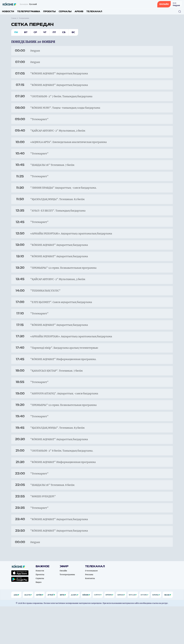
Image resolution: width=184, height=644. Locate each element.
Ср (35, 32)
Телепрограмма (29, 11)
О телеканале (91, 608)
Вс (73, 32)
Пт (54, 32)
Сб (64, 32)
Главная (14, 18)
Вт (26, 32)
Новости (8, 11)
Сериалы (65, 11)
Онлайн (63, 608)
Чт (45, 32)
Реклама (89, 612)
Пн (16, 32)
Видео (39, 620)
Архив (79, 11)
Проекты (49, 11)
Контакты (90, 616)
